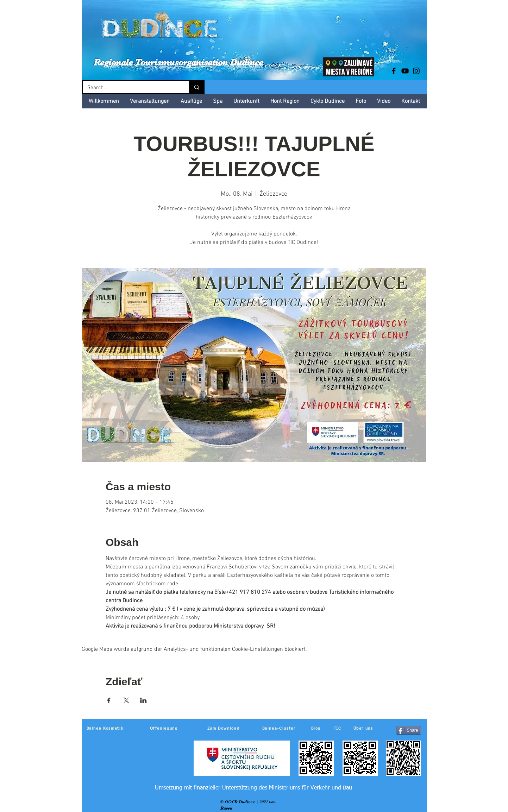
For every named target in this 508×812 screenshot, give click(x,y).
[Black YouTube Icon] (405, 71)
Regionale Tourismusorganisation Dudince (178, 62)
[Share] (409, 730)
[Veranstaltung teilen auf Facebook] (109, 700)
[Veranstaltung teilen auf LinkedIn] (143, 700)
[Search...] (131, 88)
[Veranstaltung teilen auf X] (126, 700)
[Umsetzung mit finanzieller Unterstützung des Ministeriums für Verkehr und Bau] (254, 788)
